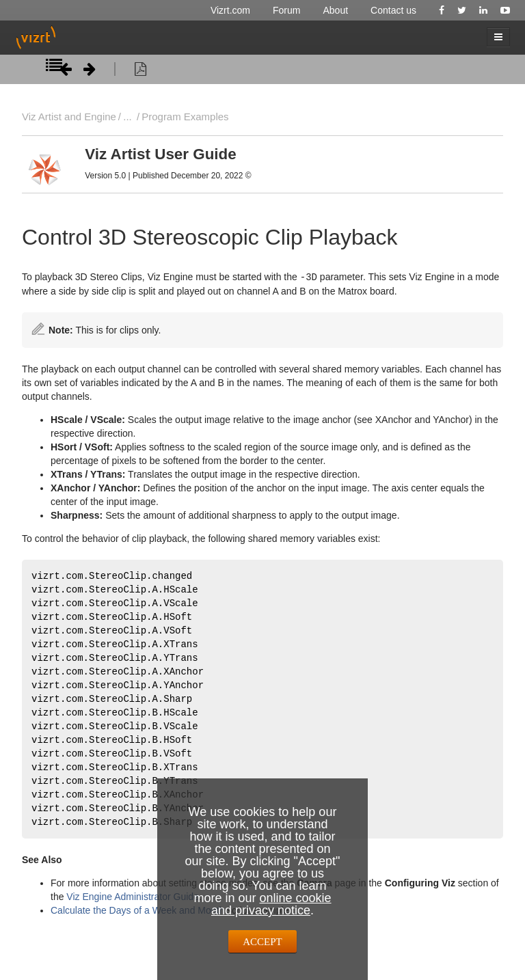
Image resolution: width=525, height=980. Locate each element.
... (127, 117)
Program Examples (185, 117)
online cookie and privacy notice (271, 904)
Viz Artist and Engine (69, 117)
